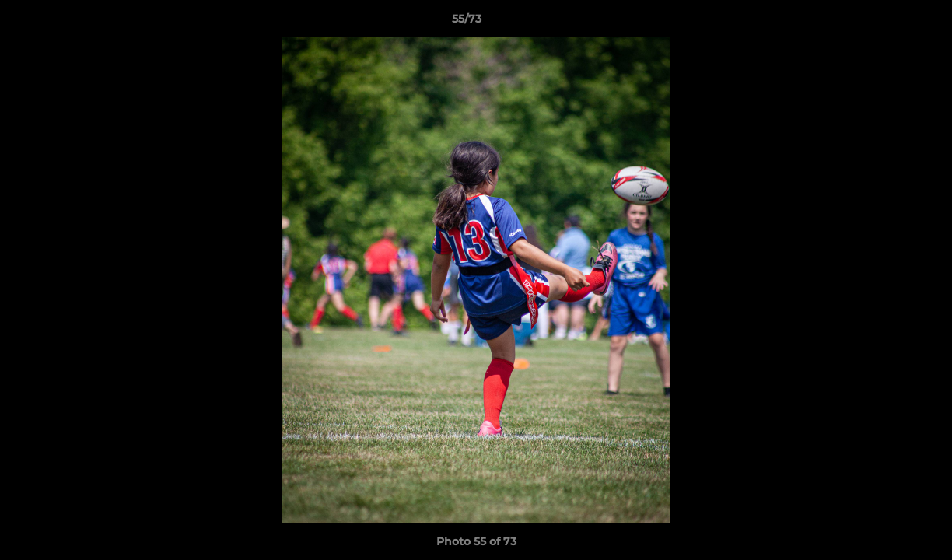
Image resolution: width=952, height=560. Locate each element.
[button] (887, 23)
